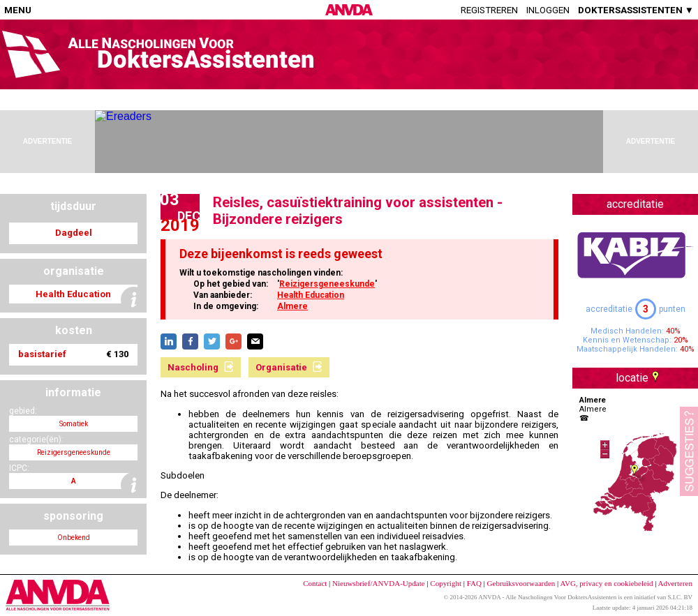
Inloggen (548, 10)
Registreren (489, 10)
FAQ (474, 583)
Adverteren (675, 583)
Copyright (446, 583)
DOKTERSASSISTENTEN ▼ (636, 10)
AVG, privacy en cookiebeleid (606, 583)
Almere (292, 306)
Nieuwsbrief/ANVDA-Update (379, 583)
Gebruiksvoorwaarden (521, 583)
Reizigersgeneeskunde (327, 284)
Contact (315, 583)
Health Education (311, 295)
